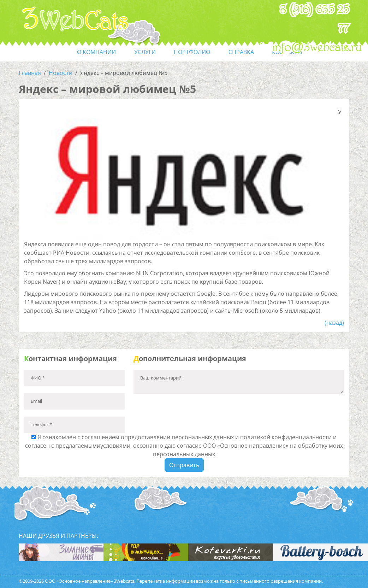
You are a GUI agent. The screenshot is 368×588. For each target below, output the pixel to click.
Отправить (184, 465)
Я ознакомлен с (184, 446)
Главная (30, 73)
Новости (61, 73)
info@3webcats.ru (317, 48)
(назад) (334, 323)
